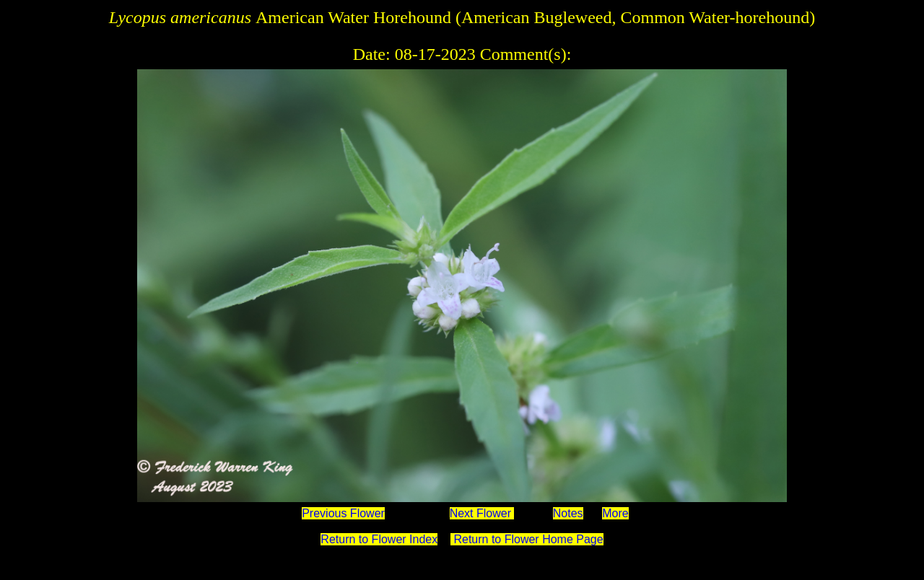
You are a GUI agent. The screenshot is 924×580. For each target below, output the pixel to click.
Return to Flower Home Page (527, 539)
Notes (568, 513)
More (615, 513)
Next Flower (482, 513)
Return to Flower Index (379, 539)
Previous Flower (343, 513)
